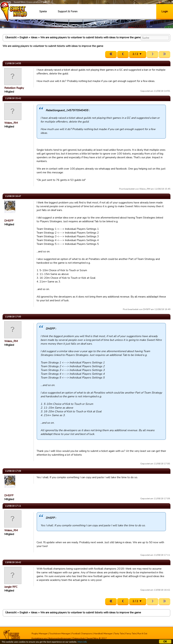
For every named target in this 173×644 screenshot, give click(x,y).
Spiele (43, 11)
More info (82, 642)
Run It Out (142, 634)
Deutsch (165, 2)
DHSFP (9, 221)
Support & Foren (68, 11)
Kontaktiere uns (39, 638)
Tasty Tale (119, 634)
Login (165, 11)
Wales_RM (11, 123)
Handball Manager (103, 634)
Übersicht (11, 37)
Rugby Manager (40, 634)
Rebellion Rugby (14, 88)
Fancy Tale (131, 634)
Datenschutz (79, 638)
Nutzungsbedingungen (60, 638)
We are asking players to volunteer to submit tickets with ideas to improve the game (91, 37)
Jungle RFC (11, 587)
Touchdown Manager (60, 634)
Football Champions (82, 634)
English (24, 37)
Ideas (34, 37)
